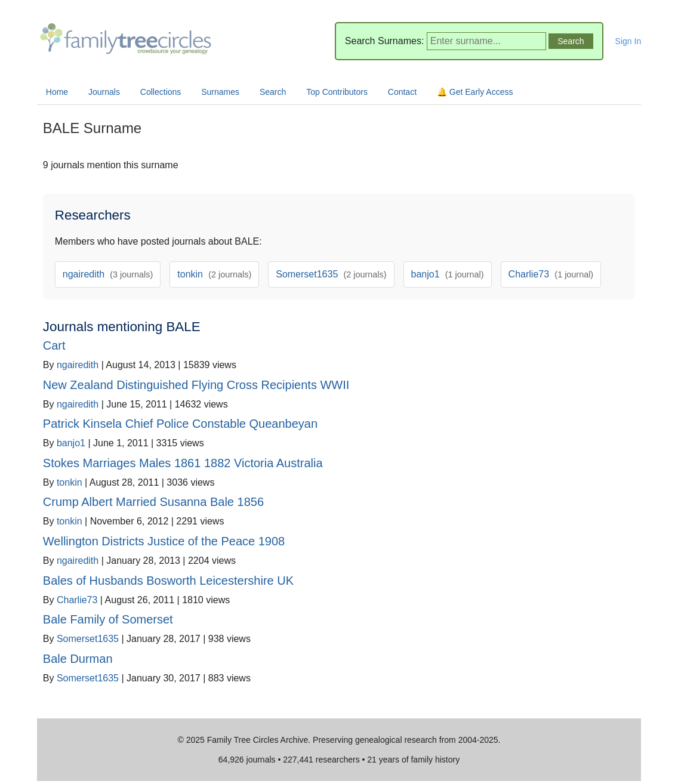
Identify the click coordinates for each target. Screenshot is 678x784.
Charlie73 (551, 274)
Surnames (220, 92)
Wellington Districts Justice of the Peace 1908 (164, 541)
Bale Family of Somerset (108, 619)
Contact (402, 92)
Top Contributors (337, 92)
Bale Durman (78, 659)
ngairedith (108, 274)
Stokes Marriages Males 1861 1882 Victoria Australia (183, 463)
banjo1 (448, 274)
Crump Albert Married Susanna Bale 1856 (153, 502)
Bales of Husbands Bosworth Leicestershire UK (168, 581)
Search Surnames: (385, 41)
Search (273, 92)
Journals (104, 92)
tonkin (214, 274)
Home (57, 92)
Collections (161, 92)
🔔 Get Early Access (475, 92)
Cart (54, 345)
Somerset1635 (331, 274)
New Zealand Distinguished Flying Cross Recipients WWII (196, 385)
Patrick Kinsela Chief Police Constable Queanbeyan (180, 424)
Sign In (628, 41)
